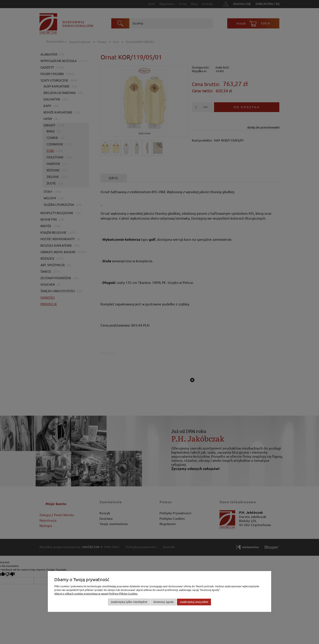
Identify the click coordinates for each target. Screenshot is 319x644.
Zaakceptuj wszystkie (194, 602)
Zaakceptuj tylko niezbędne (129, 602)
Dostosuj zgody (164, 602)
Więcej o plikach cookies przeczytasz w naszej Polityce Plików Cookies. (96, 593)
